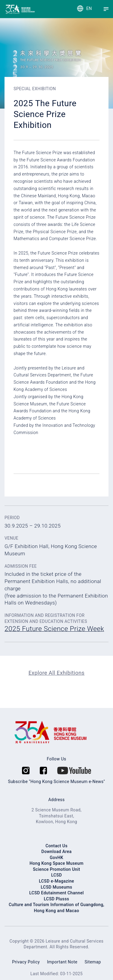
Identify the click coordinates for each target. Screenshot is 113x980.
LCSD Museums (56, 887)
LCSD (57, 875)
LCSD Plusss (57, 899)
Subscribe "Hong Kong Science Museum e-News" (57, 782)
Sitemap (93, 962)
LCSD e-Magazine (56, 881)
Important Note (62, 962)
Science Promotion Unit (56, 869)
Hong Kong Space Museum (56, 863)
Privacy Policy (26, 962)
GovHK (56, 858)
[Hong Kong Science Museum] (10, 9)
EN (89, 8)
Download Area (56, 852)
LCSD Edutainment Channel (56, 893)
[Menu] (106, 9)
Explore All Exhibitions (56, 673)
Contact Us (56, 846)
